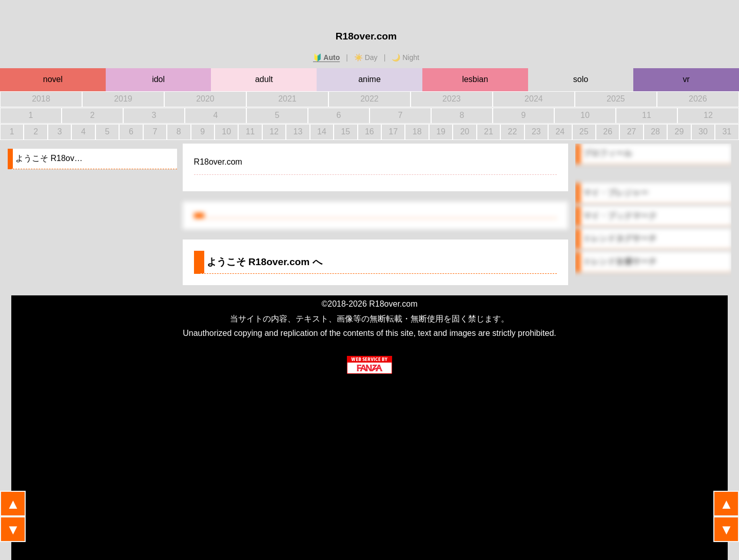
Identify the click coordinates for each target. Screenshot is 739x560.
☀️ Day (366, 57)
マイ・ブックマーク (620, 216)
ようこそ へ (265, 262)
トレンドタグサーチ (620, 238)
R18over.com (366, 36)
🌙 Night (405, 57)
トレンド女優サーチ (620, 261)
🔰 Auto (326, 57)
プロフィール (608, 153)
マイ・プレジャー (616, 193)
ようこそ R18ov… (49, 158)
